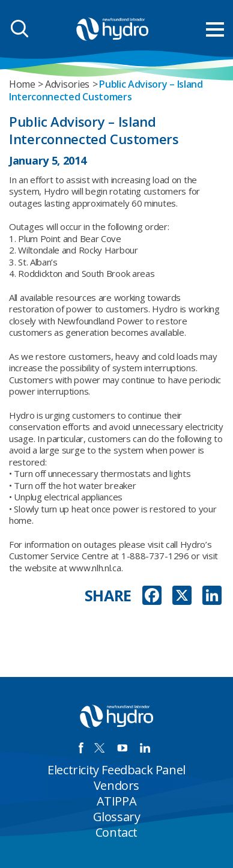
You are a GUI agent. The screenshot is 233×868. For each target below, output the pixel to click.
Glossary (117, 817)
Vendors (116, 785)
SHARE (108, 596)
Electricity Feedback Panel (116, 770)
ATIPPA (117, 801)
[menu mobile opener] (215, 29)
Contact (116, 832)
